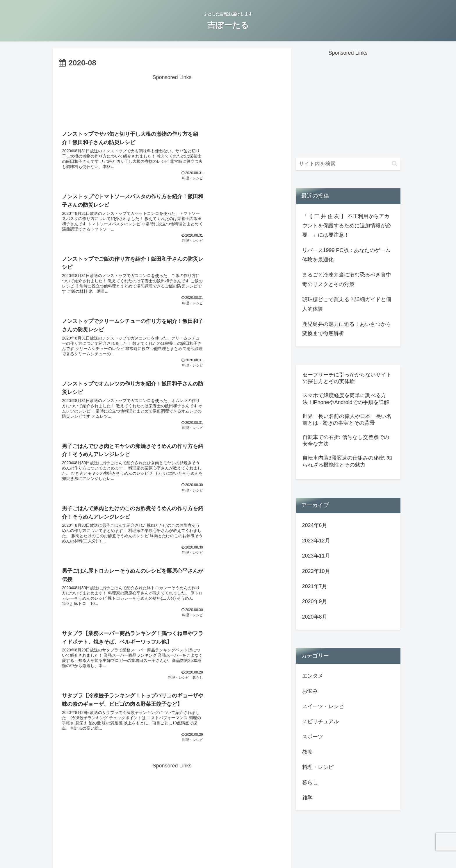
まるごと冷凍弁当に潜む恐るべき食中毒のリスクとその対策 (347, 279)
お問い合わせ (179, 850)
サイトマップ (277, 850)
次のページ (172, 581)
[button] (394, 164)
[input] (348, 164)
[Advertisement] (172, 95)
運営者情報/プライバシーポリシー (228, 850)
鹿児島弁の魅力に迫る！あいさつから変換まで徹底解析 (347, 329)
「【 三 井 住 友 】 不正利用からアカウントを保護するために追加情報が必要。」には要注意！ (347, 226)
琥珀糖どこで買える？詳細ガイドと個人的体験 (347, 304)
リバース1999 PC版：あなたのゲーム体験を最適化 (346, 255)
